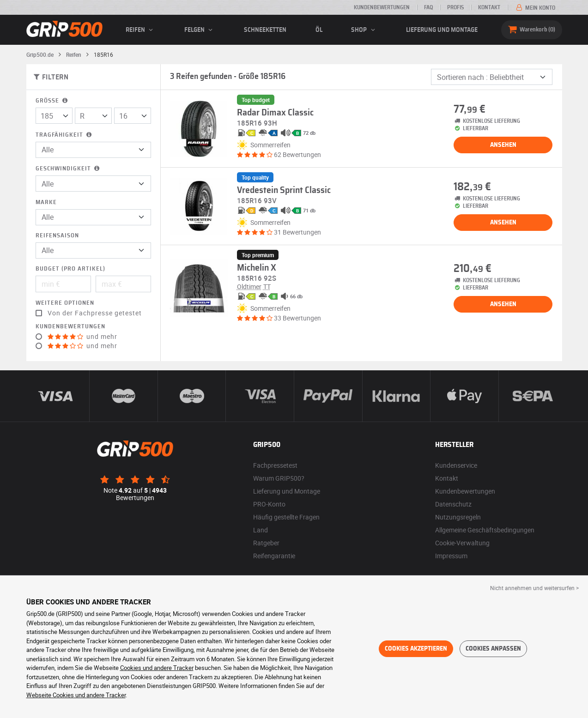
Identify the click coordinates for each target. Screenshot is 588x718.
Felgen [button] (200, 30)
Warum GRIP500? (279, 478)
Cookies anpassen (493, 649)
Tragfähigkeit (64, 135)
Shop (364, 30)
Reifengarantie (274, 556)
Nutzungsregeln (458, 517)
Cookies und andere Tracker (157, 668)
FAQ (428, 7)
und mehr (82, 337)
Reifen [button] (141, 30)
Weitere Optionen (65, 303)
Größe (52, 101)
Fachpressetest (275, 465)
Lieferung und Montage (442, 30)
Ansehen (503, 145)
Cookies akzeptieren (416, 649)
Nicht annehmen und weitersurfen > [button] (534, 588)
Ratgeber (266, 543)
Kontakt (489, 7)
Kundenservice (456, 465)
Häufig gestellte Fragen (286, 517)
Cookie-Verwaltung (462, 543)
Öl (319, 30)
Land (261, 530)
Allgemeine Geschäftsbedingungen (485, 530)
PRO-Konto (269, 504)
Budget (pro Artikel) (70, 269)
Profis (455, 7)
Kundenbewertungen (382, 7)
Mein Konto (535, 8)
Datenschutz (453, 504)
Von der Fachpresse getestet (95, 313)
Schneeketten (265, 30)
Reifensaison (57, 236)
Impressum (451, 556)
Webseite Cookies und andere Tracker (76, 695)
